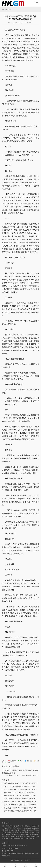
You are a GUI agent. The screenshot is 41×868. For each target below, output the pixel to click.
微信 (20, 761)
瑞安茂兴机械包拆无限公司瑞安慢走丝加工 (21, 783)
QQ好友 (28, 761)
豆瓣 (7, 763)
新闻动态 (30, 23)
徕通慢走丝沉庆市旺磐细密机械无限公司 (22, 775)
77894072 (10, 851)
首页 (3, 9)
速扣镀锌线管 (14, 766)
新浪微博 (12, 761)
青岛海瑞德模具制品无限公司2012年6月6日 (21, 811)
